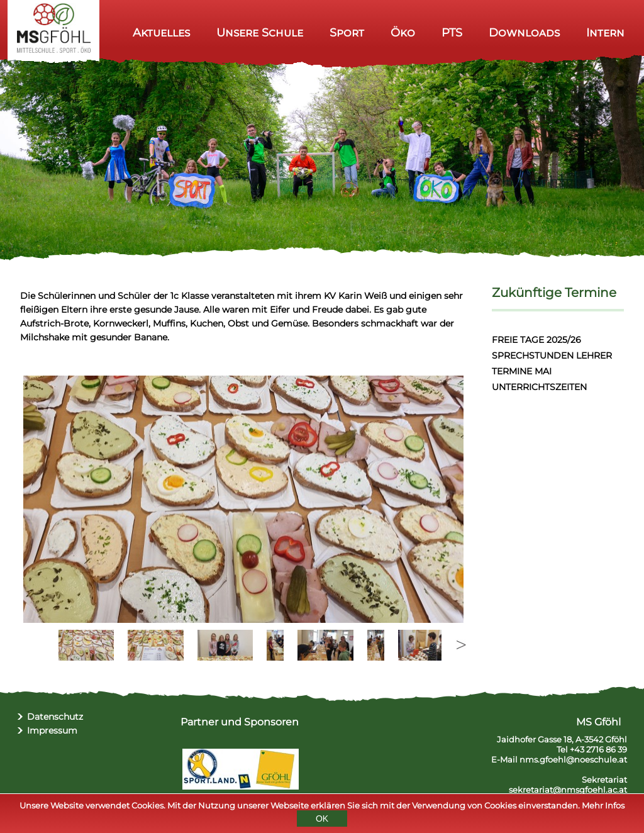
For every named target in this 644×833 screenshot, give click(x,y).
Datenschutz (55, 717)
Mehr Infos (603, 805)
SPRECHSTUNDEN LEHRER (552, 355)
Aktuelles (161, 32)
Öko (403, 32)
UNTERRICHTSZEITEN (539, 387)
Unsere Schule (260, 32)
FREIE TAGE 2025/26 (536, 340)
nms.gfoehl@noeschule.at (573, 759)
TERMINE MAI (522, 371)
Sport (347, 32)
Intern (605, 32)
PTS (452, 32)
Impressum (52, 730)
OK (322, 819)
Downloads (524, 32)
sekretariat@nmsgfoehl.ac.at (568, 790)
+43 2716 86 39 (598, 749)
